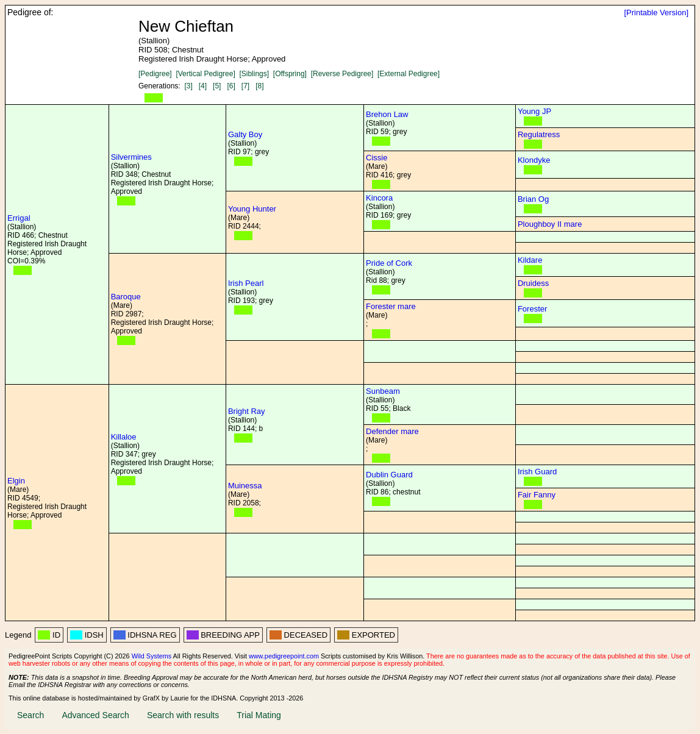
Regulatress (539, 134)
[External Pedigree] (409, 74)
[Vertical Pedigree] (205, 74)
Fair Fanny (537, 495)
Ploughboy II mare (550, 224)
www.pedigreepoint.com (284, 656)
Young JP (534, 111)
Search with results (183, 715)
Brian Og (533, 199)
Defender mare (392, 431)
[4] (203, 86)
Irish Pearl (246, 283)
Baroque (126, 297)
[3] (188, 86)
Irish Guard (537, 472)
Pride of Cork (389, 263)
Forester (532, 309)
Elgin (16, 481)
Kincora (379, 198)
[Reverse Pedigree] (342, 74)
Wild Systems (152, 656)
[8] (259, 86)
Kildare (530, 260)
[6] (231, 86)
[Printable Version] (656, 12)
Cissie (377, 158)
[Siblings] (254, 74)
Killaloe (124, 437)
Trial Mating (259, 715)
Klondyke (534, 160)
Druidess (533, 283)
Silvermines (131, 157)
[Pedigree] (155, 74)
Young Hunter (252, 209)
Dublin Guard (389, 475)
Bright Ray (247, 411)
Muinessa (245, 486)
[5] (217, 86)
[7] (245, 86)
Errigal (19, 218)
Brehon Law (387, 114)
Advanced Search (95, 715)
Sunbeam (383, 391)
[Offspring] (290, 74)
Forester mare (391, 306)
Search (30, 715)
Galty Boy (245, 134)
